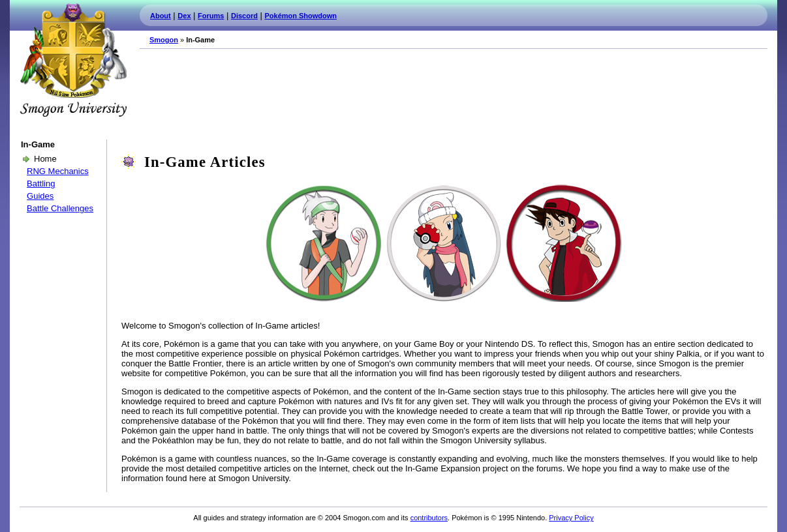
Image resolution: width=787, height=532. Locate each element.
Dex (184, 16)
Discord (244, 16)
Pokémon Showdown (301, 16)
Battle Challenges (60, 208)
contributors (429, 518)
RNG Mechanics (58, 171)
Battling (41, 184)
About (161, 16)
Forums (211, 16)
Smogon (164, 40)
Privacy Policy (571, 518)
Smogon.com (73, 60)
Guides (40, 196)
